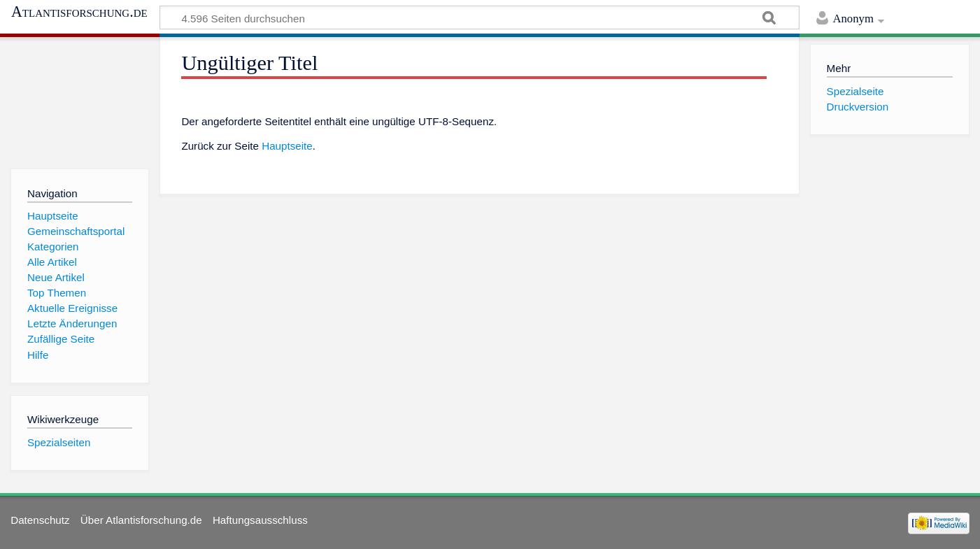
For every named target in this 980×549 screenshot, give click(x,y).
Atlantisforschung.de (79, 12)
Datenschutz (40, 520)
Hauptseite (287, 146)
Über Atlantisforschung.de (141, 520)
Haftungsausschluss (260, 520)
